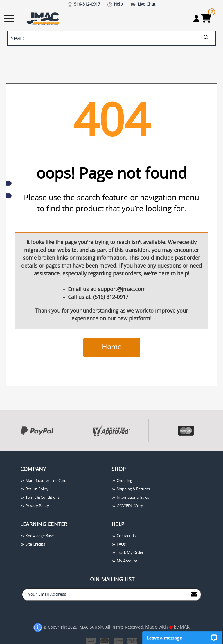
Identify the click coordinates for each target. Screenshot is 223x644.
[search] (111, 38)
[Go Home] (43, 18)
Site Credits (33, 545)
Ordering (122, 481)
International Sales (130, 498)
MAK (185, 627)
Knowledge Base (37, 536)
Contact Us (124, 536)
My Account (124, 561)
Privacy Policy (35, 506)
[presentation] (1, 454)
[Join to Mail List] (194, 594)
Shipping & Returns (131, 489)
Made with (159, 627)
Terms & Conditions (40, 498)
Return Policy (34, 489)
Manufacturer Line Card (43, 481)
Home (112, 347)
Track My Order (127, 553)
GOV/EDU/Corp (127, 506)
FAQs (119, 545)
